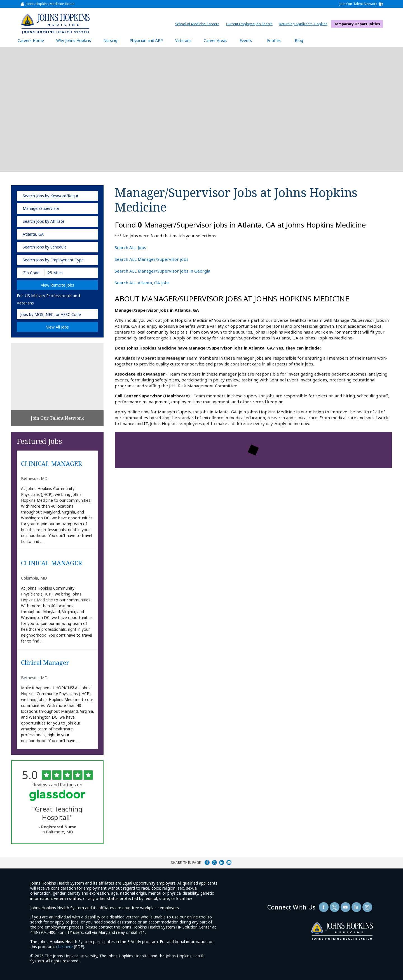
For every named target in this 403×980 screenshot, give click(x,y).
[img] (55, 24)
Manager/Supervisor (41, 208)
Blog (299, 40)
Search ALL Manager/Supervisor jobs (152, 259)
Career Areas (215, 40)
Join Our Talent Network (358, 4)
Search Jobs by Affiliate (44, 221)
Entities (278, 40)
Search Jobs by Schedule (45, 247)
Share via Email (229, 862)
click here (64, 947)
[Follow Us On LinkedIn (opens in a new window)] (356, 907)
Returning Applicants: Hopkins (305, 24)
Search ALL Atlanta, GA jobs (142, 283)
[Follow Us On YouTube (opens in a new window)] (345, 907)
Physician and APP (149, 40)
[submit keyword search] (90, 196)
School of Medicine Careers (199, 24)
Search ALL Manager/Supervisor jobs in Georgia (162, 271)
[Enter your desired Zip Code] (31, 273)
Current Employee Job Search (251, 24)
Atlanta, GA (33, 234)
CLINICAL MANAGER (51, 464)
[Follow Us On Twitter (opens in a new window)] (335, 907)
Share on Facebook (207, 862)
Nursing (113, 40)
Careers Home (31, 40)
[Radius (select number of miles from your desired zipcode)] (64, 273)
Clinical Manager (45, 663)
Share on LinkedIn (222, 862)
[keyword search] (57, 196)
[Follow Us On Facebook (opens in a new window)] (324, 907)
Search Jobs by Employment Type (53, 260)
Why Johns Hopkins (74, 40)
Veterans (183, 40)
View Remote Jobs (58, 285)
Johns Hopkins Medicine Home (50, 4)
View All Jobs (58, 327)
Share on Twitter (214, 862)
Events (246, 40)
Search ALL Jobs (130, 247)
